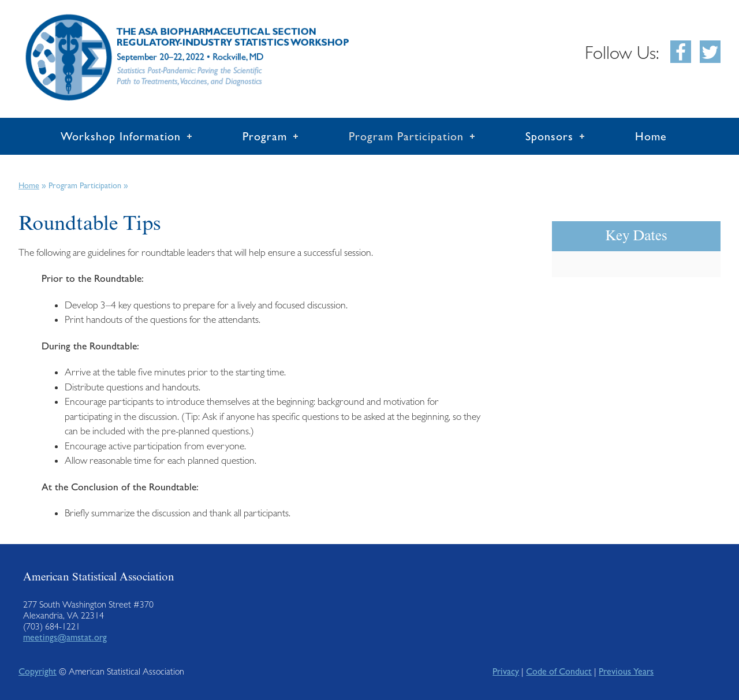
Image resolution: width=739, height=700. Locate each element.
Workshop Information (121, 136)
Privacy (506, 671)
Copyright (38, 671)
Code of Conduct (559, 671)
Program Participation (406, 136)
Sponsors (549, 136)
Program (265, 136)
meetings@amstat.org (65, 637)
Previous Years (626, 671)
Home (651, 136)
